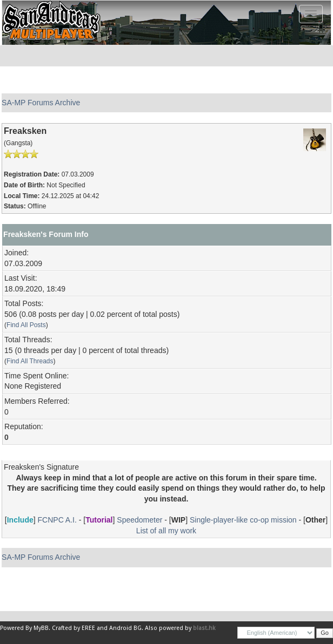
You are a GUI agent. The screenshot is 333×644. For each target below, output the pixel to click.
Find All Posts (26, 325)
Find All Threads (30, 361)
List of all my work (166, 531)
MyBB (41, 628)
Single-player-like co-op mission (243, 520)
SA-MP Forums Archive (41, 103)
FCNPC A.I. (57, 520)
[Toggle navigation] (311, 14)
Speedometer (139, 520)
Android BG (125, 628)
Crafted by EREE (74, 628)
